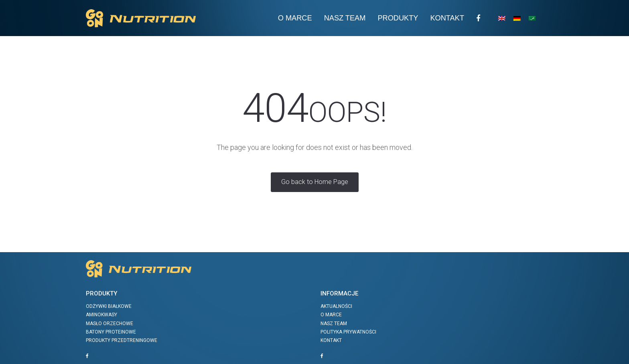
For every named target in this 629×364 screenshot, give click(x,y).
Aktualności (336, 306)
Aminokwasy (101, 315)
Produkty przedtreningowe (122, 340)
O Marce (295, 18)
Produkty (398, 18)
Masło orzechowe (110, 324)
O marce (331, 315)
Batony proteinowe (111, 332)
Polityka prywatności (348, 332)
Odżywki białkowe (109, 306)
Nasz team (345, 18)
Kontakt (447, 18)
